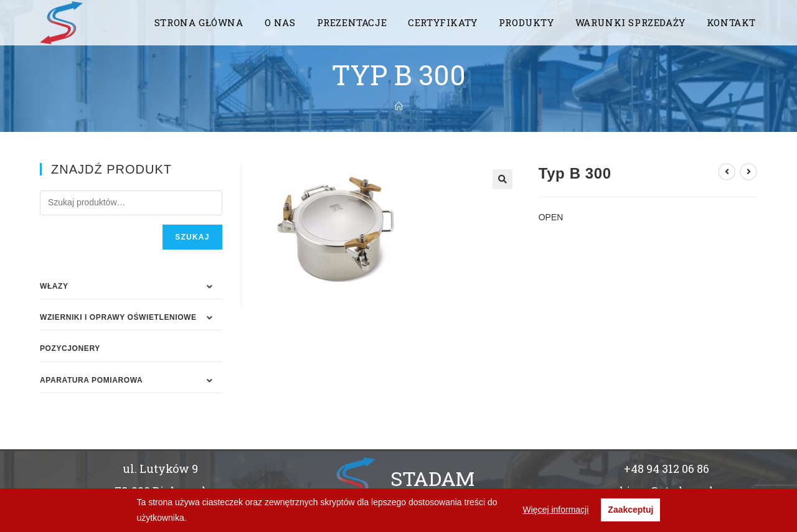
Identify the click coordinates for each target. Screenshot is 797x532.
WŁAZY (54, 286)
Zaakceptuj (630, 510)
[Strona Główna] (399, 106)
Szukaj (192, 237)
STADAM (432, 478)
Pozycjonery (70, 348)
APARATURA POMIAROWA (91, 380)
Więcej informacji (556, 510)
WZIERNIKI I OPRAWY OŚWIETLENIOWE (118, 317)
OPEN (551, 217)
